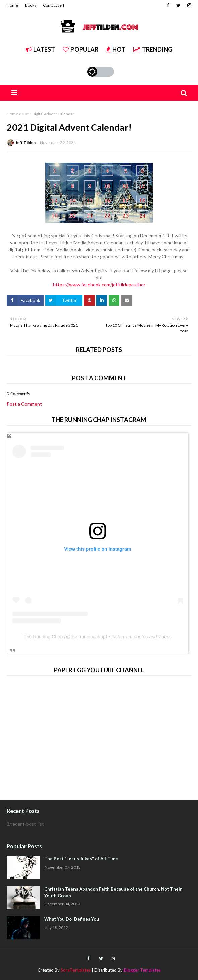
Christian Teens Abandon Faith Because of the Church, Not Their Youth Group (113, 892)
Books (31, 5)
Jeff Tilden (26, 143)
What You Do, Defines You (72, 919)
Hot (116, 49)
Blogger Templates (142, 970)
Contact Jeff (54, 5)
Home (12, 5)
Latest (40, 49)
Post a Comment (24, 404)
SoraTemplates (76, 970)
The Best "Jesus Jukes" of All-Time (81, 859)
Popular (81, 49)
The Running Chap (43, 637)
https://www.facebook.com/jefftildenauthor (99, 285)
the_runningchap (88, 637)
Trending (153, 49)
